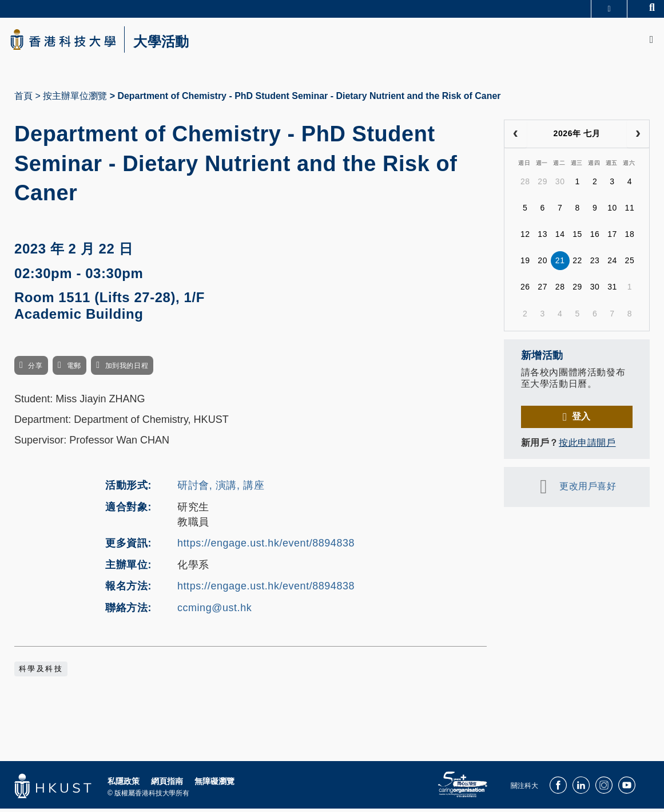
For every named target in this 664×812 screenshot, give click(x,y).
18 (630, 237)
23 (595, 264)
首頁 (23, 99)
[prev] (516, 137)
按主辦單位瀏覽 (75, 99)
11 (630, 211)
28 (525, 185)
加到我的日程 (127, 369)
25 (630, 264)
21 (560, 264)
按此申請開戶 (587, 446)
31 (612, 290)
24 (612, 264)
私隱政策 (124, 784)
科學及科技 (41, 672)
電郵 (74, 369)
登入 (581, 420)
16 (595, 237)
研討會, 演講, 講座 (221, 489)
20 (542, 264)
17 (612, 237)
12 (525, 237)
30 (560, 185)
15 (577, 237)
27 (542, 290)
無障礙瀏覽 (214, 784)
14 (560, 237)
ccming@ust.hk (214, 611)
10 (612, 211)
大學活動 (172, 43)
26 (525, 290)
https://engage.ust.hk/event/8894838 (266, 546)
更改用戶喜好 (588, 490)
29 (542, 185)
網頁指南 (167, 784)
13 (542, 237)
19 (525, 264)
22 (577, 264)
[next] (638, 137)
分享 (35, 369)
